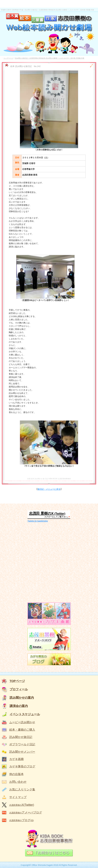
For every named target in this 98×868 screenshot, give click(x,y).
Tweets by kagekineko (38, 521)
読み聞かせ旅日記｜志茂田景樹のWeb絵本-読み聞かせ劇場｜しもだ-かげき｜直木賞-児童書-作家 (50, 58)
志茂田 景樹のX (41, 513)
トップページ (8, 58)
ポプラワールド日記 (22, 744)
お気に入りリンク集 (22, 789)
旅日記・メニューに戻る (49, 489)
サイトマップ (18, 797)
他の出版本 (16, 774)
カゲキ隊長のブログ (22, 766)
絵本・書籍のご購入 (22, 730)
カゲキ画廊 (16, 759)
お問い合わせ (18, 782)
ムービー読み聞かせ (22, 722)
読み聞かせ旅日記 (21, 737)
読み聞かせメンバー (22, 752)
